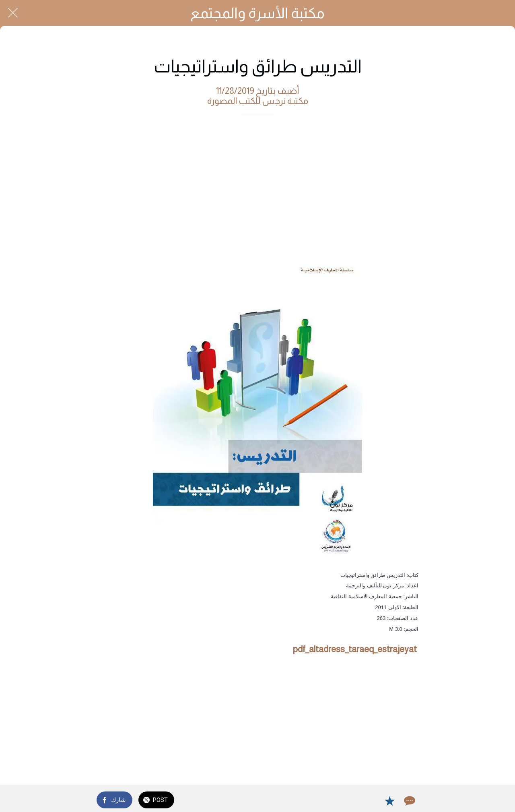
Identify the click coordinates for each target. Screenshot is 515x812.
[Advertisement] (257, 183)
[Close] (13, 13)
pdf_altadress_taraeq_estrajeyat (355, 649)
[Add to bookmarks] (389, 801)
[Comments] (409, 801)
